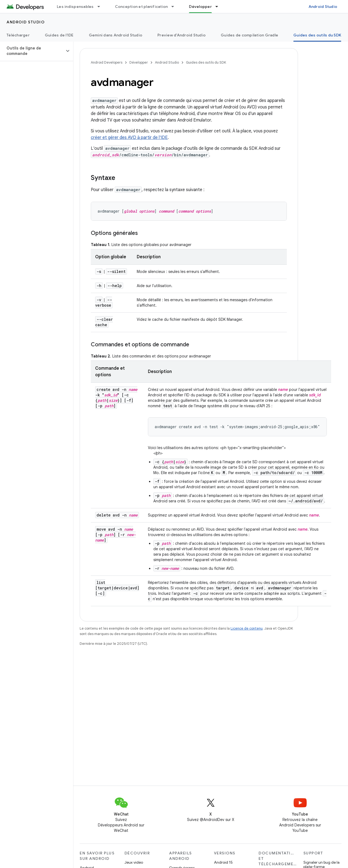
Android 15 (223, 862)
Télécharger (18, 35)
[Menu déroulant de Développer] (219, 7)
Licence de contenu (247, 628)
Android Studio (323, 7)
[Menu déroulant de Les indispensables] (101, 7)
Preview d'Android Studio (181, 35)
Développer (139, 62)
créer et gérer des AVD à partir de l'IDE (129, 138)
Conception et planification (142, 7)
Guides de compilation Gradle (249, 35)
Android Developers (107, 62)
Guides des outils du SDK (206, 62)
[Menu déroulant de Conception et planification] (175, 7)
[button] (32, 51)
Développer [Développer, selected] (200, 7)
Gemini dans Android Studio (116, 35)
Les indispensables (75, 7)
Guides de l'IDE (59, 35)
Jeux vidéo (134, 862)
